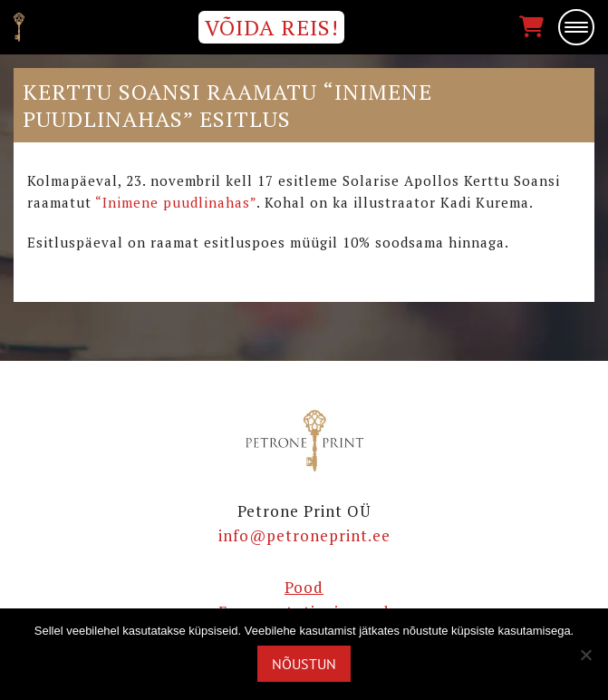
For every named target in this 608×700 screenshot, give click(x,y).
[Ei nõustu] (585, 655)
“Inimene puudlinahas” (176, 202)
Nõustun (304, 664)
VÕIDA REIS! (272, 27)
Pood (304, 587)
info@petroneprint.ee (304, 535)
